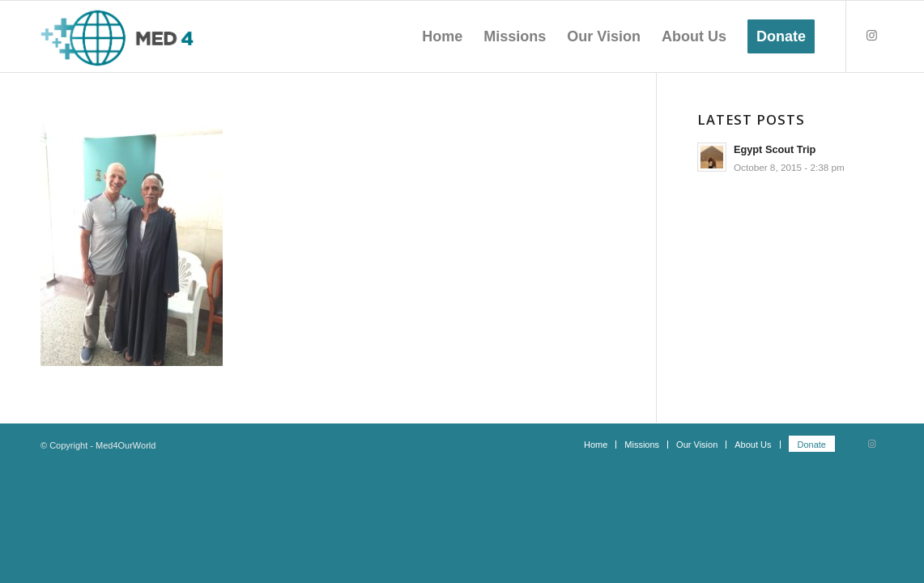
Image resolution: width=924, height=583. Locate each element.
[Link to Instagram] (871, 36)
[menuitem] (442, 36)
